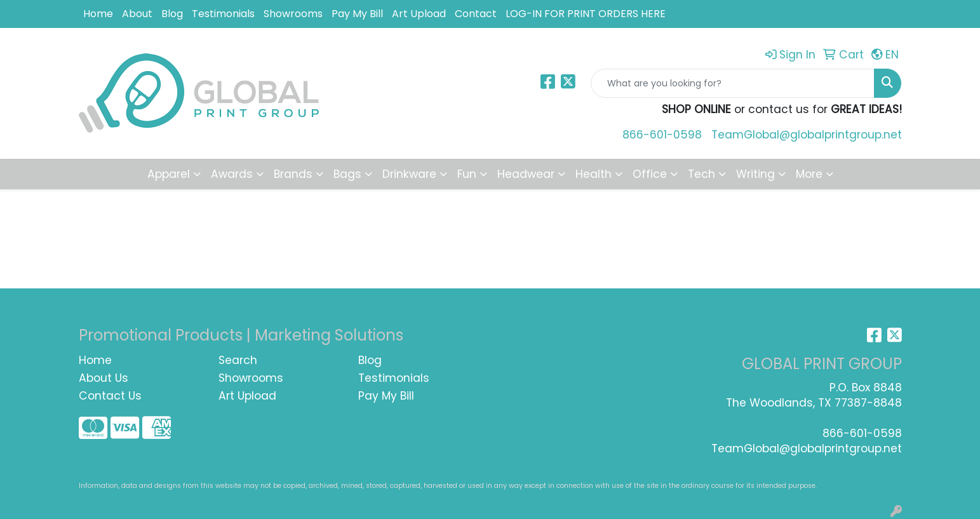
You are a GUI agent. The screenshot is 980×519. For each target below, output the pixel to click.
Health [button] (594, 174)
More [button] (809, 174)
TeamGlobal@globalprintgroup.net (807, 135)
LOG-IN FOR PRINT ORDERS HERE (586, 14)
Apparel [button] (169, 174)
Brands (293, 174)
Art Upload (419, 14)
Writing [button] (755, 174)
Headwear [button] (526, 174)
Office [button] (650, 174)
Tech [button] (701, 174)
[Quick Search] (733, 83)
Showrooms (293, 14)
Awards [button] (232, 174)
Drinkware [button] (409, 174)
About (137, 14)
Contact (476, 14)
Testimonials (223, 14)
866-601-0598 (662, 135)
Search (238, 360)
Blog (172, 14)
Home (98, 14)
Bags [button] (347, 174)
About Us (104, 378)
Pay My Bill (357, 14)
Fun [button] (467, 174)
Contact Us (110, 396)
